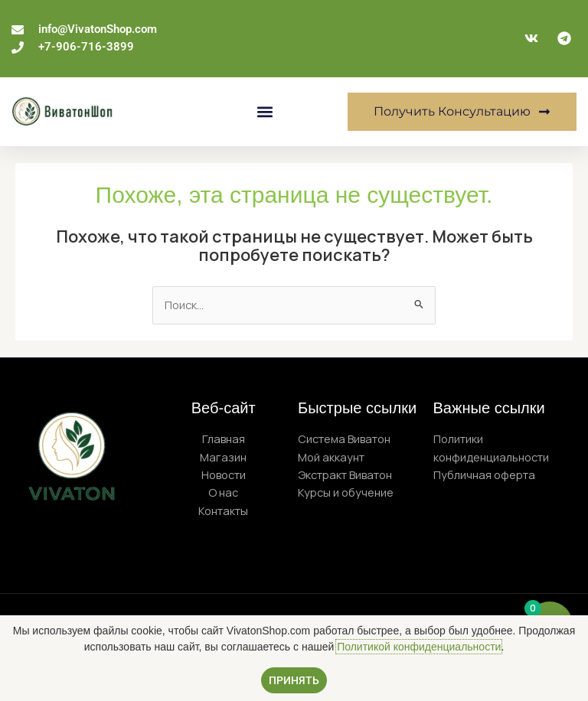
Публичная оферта (484, 474)
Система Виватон (344, 439)
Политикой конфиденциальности (419, 647)
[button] (265, 111)
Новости (224, 474)
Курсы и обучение (346, 492)
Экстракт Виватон (345, 474)
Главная (224, 439)
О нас (223, 492)
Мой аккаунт (331, 457)
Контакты (223, 510)
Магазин (223, 457)
